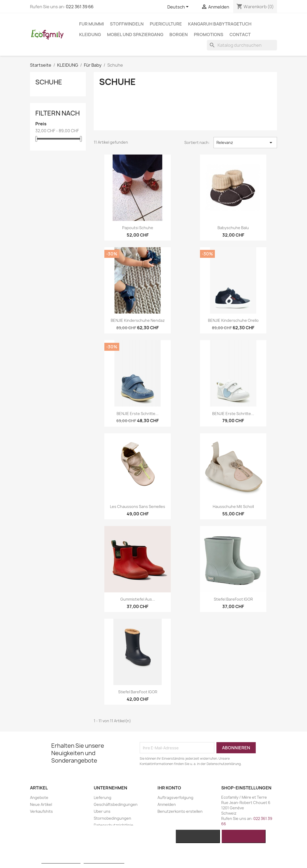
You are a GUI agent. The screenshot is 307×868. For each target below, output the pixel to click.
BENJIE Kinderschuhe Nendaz (138, 320)
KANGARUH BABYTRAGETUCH (220, 24)
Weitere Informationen (61, 861)
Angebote (39, 798)
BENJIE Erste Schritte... (138, 414)
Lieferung (103, 798)
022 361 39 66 (80, 7)
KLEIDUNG (90, 35)
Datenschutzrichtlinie (114, 825)
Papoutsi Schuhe (138, 228)
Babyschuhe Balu (233, 228)
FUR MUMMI (91, 24)
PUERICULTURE (166, 24)
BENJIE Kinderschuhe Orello (233, 320)
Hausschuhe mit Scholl (233, 506)
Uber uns (102, 811)
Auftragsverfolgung (175, 798)
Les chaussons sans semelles (138, 506)
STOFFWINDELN (127, 24)
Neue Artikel (41, 804)
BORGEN (179, 35)
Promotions (209, 35)
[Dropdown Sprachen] (179, 7)
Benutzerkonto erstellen (180, 811)
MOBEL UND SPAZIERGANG (135, 35)
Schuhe (49, 82)
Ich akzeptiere (244, 836)
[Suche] (242, 45)
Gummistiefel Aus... (138, 599)
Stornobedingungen (112, 818)
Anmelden (167, 804)
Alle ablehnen (198, 836)
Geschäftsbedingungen (116, 804)
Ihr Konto (169, 788)
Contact (240, 35)
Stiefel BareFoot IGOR (233, 599)
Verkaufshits (41, 811)
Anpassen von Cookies (104, 861)
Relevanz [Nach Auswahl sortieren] (245, 143)
